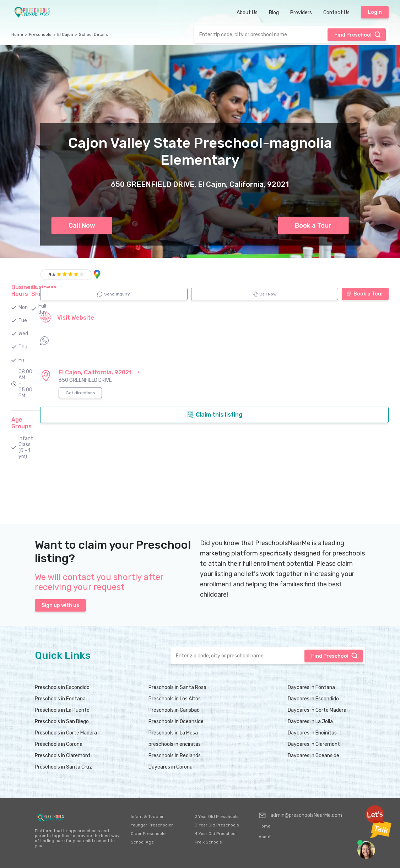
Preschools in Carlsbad (174, 710)
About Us (247, 13)
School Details (93, 34)
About (265, 837)
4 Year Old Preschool (216, 834)
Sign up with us (60, 605)
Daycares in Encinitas (312, 733)
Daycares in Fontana (311, 687)
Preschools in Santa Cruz (63, 767)
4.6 (52, 274)
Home (17, 34)
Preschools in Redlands (175, 756)
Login (375, 12)
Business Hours (24, 291)
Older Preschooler (149, 834)
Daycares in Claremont (314, 744)
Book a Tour (313, 226)
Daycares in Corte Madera (317, 710)
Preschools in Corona (59, 744)
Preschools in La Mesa (173, 733)
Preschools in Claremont (63, 756)
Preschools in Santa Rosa (177, 687)
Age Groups (21, 423)
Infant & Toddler (147, 817)
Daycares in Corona (171, 767)
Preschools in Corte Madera (66, 733)
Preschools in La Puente (62, 710)
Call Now (82, 226)
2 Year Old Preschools (217, 817)
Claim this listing (215, 415)
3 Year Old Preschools (217, 825)
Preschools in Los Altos (175, 699)
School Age (142, 842)
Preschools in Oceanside (176, 721)
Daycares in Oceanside (313, 756)
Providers (301, 13)
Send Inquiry (114, 294)
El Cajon (65, 34)
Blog (274, 13)
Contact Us (336, 13)
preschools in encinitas (175, 744)
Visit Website (67, 318)
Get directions (80, 393)
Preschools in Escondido (62, 687)
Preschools (40, 34)
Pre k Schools (208, 842)
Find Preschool (358, 34)
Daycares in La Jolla (310, 721)
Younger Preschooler (152, 825)
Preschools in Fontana (60, 699)
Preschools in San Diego (62, 721)
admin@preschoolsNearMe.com (300, 815)
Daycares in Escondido (313, 699)
